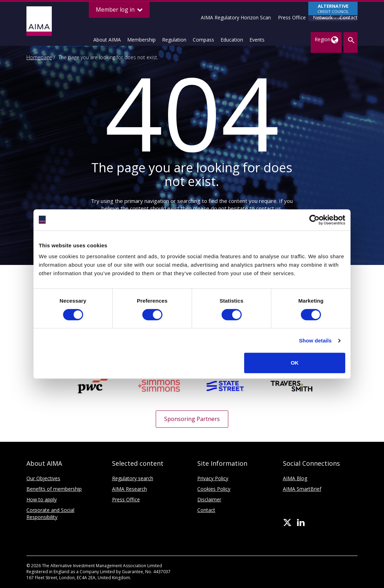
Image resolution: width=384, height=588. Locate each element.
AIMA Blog (295, 478)
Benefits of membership (54, 489)
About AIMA (107, 40)
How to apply (42, 499)
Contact (349, 17)
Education (232, 40)
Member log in (119, 10)
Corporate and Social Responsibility (50, 513)
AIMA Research (129, 489)
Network (323, 17)
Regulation (174, 40)
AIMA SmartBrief (302, 489)
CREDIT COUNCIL (333, 12)
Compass (203, 40)
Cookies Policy (214, 489)
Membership (141, 40)
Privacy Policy (213, 478)
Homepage (39, 57)
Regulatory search (133, 478)
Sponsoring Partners (192, 419)
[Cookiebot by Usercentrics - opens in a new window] (314, 220)
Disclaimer (209, 499)
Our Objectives (43, 478)
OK (295, 363)
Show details (315, 341)
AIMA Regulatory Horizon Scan (236, 17)
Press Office (292, 17)
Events (257, 40)
